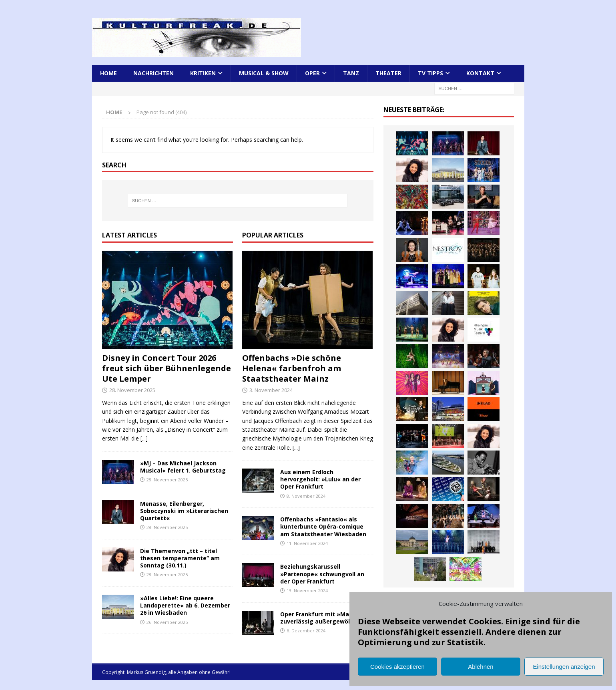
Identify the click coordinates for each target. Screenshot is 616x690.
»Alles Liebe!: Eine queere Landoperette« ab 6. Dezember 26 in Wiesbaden (185, 605)
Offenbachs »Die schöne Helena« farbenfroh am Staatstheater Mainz (292, 368)
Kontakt (480, 73)
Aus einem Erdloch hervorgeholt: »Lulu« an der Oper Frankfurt (320, 479)
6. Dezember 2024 (306, 631)
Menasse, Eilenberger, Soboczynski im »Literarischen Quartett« (184, 511)
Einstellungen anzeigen (564, 667)
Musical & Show (264, 73)
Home (108, 73)
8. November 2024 (306, 496)
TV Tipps (430, 73)
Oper (312, 73)
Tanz (351, 73)
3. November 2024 (271, 390)
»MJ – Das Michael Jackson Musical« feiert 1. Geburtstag (183, 467)
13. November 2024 (307, 590)
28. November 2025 (132, 390)
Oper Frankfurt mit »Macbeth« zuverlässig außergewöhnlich (325, 618)
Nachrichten (153, 73)
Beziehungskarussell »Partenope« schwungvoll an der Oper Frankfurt (322, 574)
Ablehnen (481, 667)
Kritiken (203, 73)
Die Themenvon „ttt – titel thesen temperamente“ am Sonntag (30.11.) (180, 558)
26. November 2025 (167, 622)
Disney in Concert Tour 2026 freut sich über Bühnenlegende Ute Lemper (167, 368)
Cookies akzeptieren (397, 667)
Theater (388, 73)
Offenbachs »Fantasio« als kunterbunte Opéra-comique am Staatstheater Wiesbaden (323, 526)
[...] (144, 438)
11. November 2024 (307, 543)
